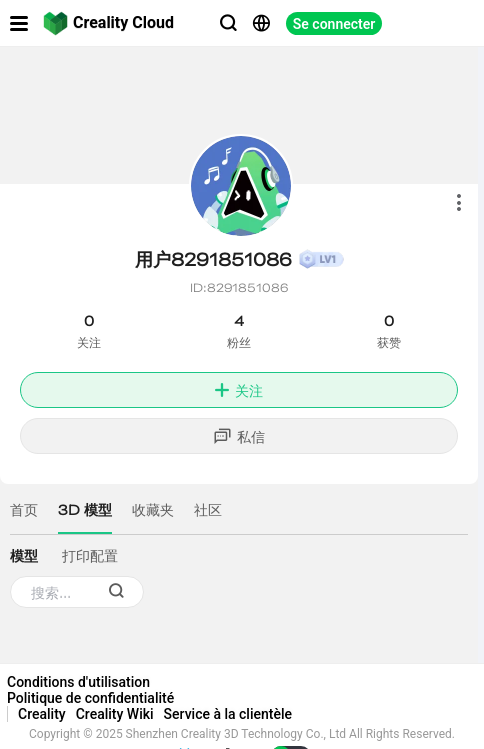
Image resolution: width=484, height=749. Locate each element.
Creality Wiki (115, 714)
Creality (42, 714)
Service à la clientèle (228, 714)
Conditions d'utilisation (78, 682)
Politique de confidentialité (90, 698)
